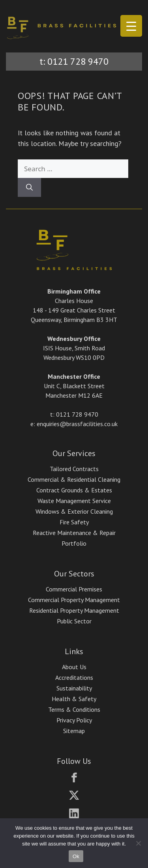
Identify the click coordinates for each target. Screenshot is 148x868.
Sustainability (74, 688)
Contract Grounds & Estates (74, 490)
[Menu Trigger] (131, 26)
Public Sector (74, 621)
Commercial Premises (74, 589)
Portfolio (74, 543)
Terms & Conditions (74, 709)
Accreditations (74, 677)
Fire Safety (74, 522)
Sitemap (74, 731)
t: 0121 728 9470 (74, 61)
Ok (76, 856)
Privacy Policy (74, 720)
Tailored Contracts (74, 469)
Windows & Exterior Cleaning (74, 511)
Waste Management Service (74, 501)
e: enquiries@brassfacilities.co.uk (74, 424)
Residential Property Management (74, 610)
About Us (74, 667)
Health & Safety (74, 699)
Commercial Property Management (74, 600)
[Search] (29, 187)
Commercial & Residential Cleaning (74, 479)
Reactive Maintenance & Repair (74, 533)
